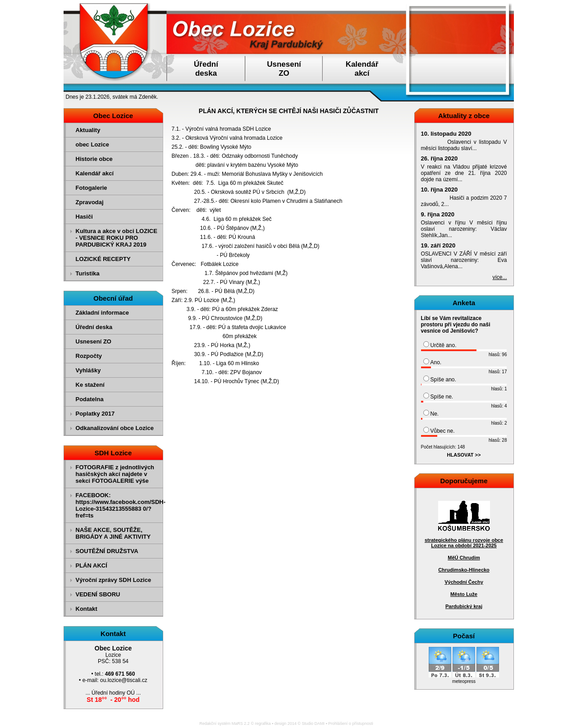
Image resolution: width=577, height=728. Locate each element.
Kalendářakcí (362, 69)
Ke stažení (90, 385)
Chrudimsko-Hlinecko (464, 570)
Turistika (88, 273)
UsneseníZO (284, 69)
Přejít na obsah (556, 4)
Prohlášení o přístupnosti (351, 723)
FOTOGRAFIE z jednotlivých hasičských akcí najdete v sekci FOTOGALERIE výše (115, 474)
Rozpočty (89, 356)
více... (499, 277)
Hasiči (84, 217)
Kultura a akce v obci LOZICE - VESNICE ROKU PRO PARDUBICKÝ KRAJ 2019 (117, 238)
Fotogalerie (92, 188)
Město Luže (464, 594)
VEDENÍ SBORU (98, 594)
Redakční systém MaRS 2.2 (224, 723)
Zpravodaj (90, 202)
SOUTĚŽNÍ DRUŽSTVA (107, 551)
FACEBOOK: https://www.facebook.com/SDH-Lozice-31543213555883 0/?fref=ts (118, 505)
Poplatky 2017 (95, 414)
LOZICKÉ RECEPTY (103, 259)
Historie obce (94, 159)
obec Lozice (92, 144)
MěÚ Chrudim (464, 558)
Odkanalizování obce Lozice (115, 428)
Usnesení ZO (94, 341)
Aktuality (88, 130)
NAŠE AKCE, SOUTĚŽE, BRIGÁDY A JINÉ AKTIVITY (113, 533)
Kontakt (87, 609)
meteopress (464, 681)
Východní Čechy (464, 582)
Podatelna (90, 399)
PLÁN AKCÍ (92, 565)
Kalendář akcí (95, 173)
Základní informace (102, 313)
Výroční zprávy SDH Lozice (114, 580)
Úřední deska (94, 327)
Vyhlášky (88, 370)
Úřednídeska (206, 69)
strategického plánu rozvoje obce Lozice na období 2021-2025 (464, 543)
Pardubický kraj (464, 606)
